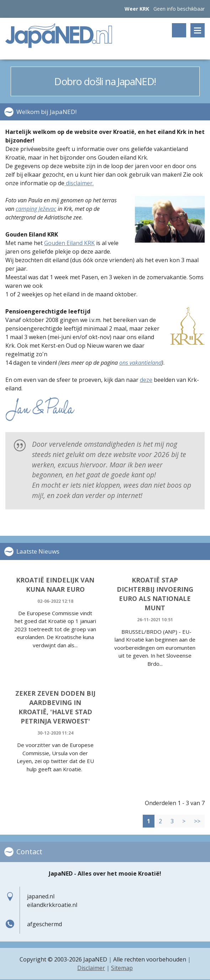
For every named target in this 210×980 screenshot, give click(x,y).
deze (146, 380)
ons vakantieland (140, 363)
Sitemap (122, 968)
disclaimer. (79, 183)
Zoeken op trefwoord (179, 30)
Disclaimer (91, 968)
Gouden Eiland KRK (69, 243)
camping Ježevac (36, 209)
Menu (198, 30)
